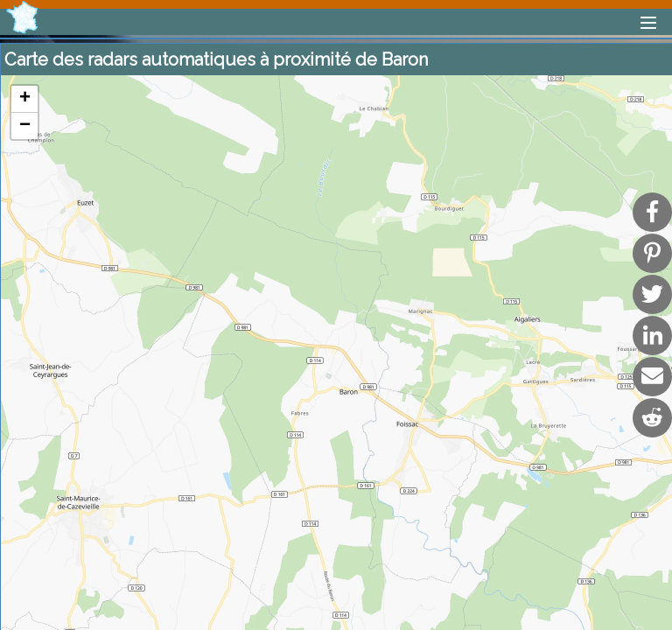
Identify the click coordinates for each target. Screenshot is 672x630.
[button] (24, 99)
